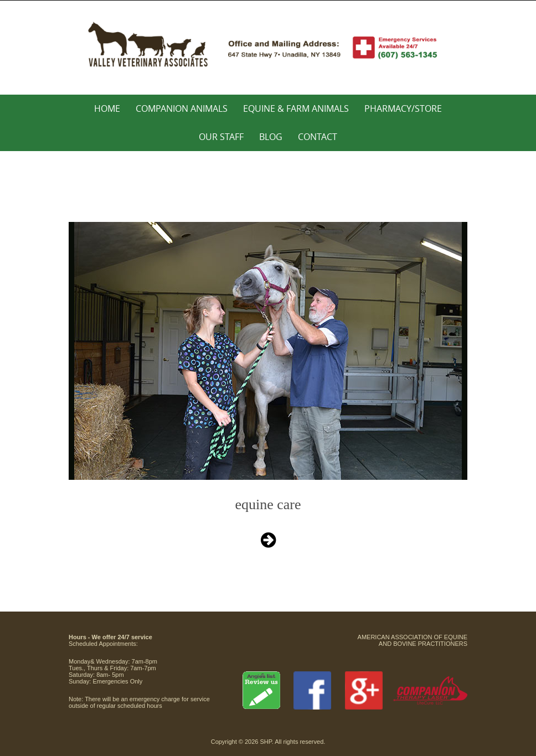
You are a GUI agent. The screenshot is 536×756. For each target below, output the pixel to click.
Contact (318, 137)
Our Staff (221, 137)
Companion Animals (182, 108)
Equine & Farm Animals (296, 108)
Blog (271, 137)
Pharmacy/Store (403, 108)
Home (107, 108)
